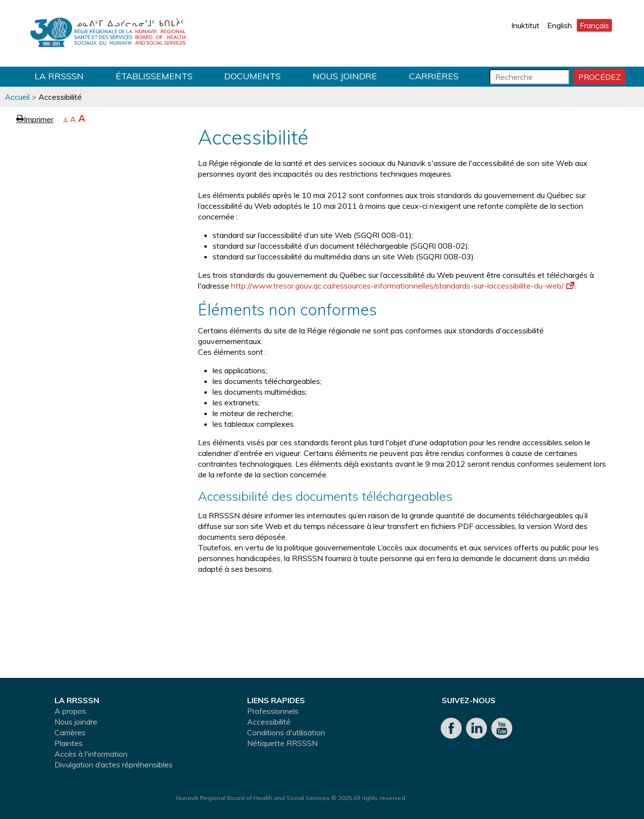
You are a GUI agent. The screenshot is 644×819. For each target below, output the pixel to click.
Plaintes (69, 743)
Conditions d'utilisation (286, 732)
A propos (70, 711)
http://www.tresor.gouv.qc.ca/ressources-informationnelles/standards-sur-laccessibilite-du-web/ (403, 286)
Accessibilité (269, 722)
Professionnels (273, 711)
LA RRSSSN (59, 76)
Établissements (154, 76)
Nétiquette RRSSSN (282, 743)
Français (594, 25)
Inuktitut (525, 25)
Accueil (17, 97)
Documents (252, 76)
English (560, 25)
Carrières (434, 76)
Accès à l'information (91, 754)
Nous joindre (345, 76)
